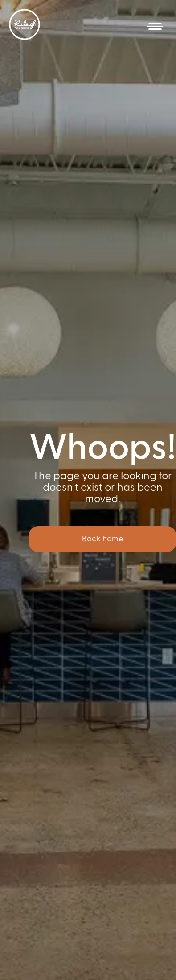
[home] (25, 24)
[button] (155, 26)
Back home (102, 539)
